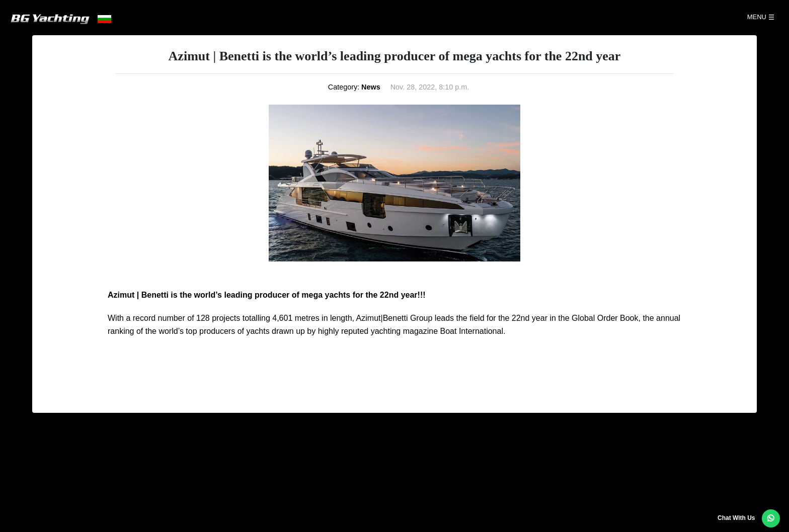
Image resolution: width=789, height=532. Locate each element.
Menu (757, 17)
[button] (771, 518)
